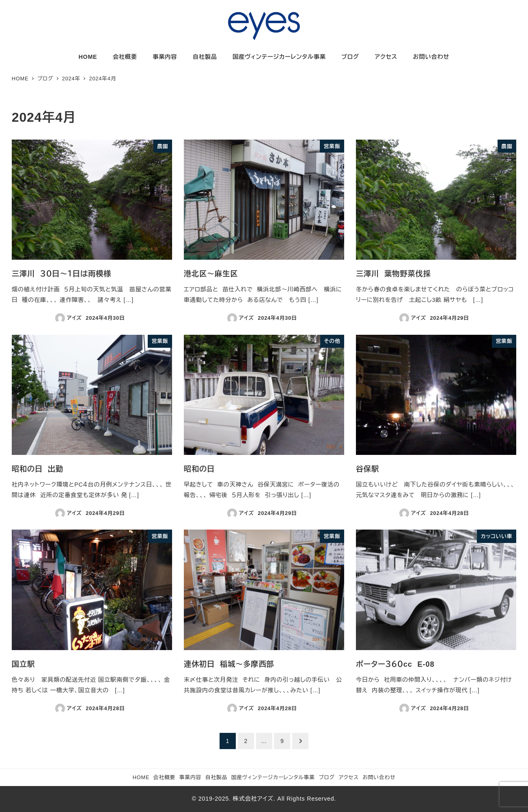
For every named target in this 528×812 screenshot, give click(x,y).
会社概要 (164, 777)
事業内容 (190, 777)
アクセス (349, 777)
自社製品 (216, 777)
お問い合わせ (379, 777)
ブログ (326, 777)
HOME (141, 777)
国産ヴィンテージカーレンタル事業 (273, 777)
